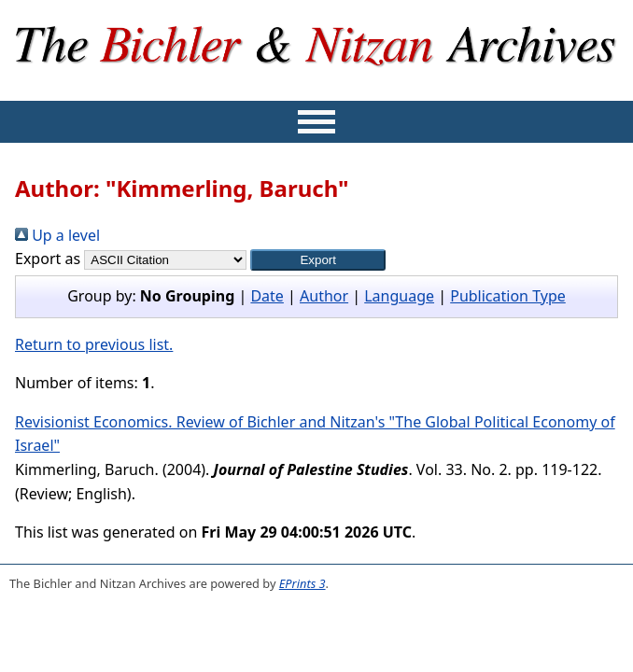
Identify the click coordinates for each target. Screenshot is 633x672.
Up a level (57, 235)
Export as (48, 259)
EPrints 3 (302, 583)
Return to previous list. (94, 344)
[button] (318, 260)
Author (324, 296)
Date (267, 296)
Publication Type (508, 296)
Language (399, 296)
